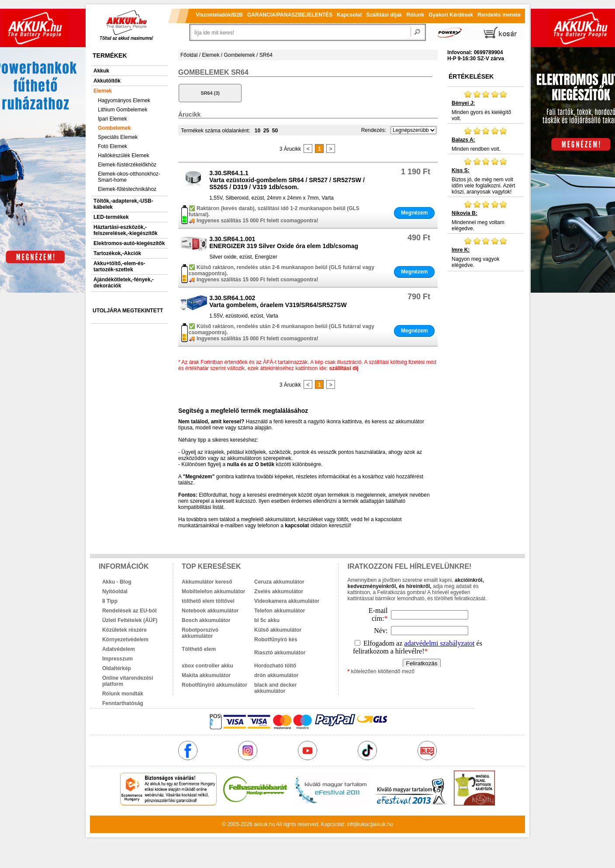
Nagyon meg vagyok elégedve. (485, 252)
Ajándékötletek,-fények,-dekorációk (124, 283)
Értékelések (471, 76)
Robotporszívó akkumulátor (200, 633)
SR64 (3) (210, 93)
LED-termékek (111, 217)
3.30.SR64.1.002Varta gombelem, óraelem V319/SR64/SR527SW (278, 301)
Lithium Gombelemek (123, 110)
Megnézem (414, 213)
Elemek (103, 91)
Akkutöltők (107, 81)
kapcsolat (297, 526)
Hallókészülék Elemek (123, 156)
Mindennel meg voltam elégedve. (485, 216)
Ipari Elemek (112, 119)
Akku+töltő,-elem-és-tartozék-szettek (119, 266)
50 (275, 131)
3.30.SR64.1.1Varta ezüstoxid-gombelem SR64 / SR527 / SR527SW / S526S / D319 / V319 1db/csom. (287, 180)
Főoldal (189, 55)
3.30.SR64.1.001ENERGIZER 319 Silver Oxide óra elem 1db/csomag (284, 242)
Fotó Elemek (112, 146)
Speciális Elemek (118, 137)
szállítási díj (344, 368)
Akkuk (101, 71)
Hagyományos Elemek (124, 100)
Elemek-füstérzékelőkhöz (127, 165)
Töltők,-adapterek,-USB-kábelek (123, 204)
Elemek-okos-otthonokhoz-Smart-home (129, 177)
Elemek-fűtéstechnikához (127, 189)
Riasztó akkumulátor (280, 653)
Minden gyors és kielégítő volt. (485, 106)
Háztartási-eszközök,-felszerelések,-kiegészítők (126, 230)
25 (266, 131)
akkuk (261, 824)
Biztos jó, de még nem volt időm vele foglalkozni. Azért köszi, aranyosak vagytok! (485, 176)
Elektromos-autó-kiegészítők (129, 243)
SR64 (266, 55)
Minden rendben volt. (485, 139)
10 (257, 131)
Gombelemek (114, 128)
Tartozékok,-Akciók (117, 253)
